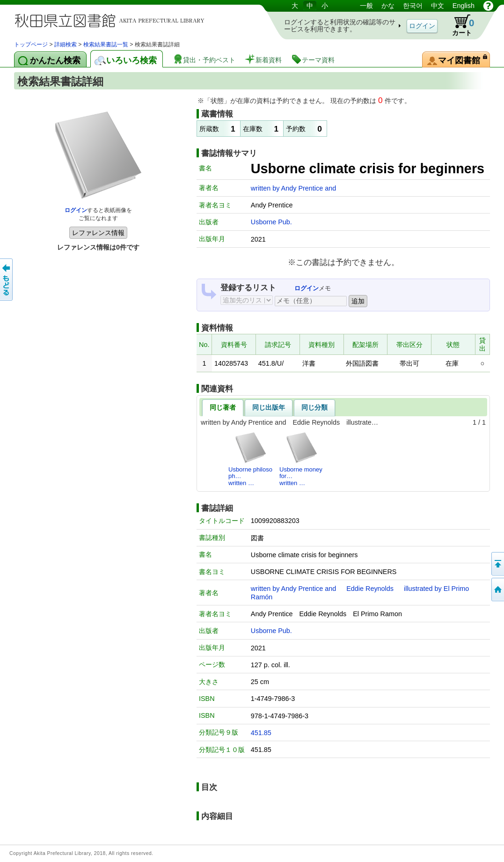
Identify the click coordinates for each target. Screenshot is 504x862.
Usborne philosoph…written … (250, 459)
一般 (366, 6)
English (464, 6)
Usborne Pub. (271, 222)
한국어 (413, 6)
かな (388, 6)
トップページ (31, 44)
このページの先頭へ (497, 564)
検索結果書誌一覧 (106, 44)
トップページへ (497, 589)
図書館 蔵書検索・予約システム (112, 20)
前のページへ (7, 280)
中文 (438, 6)
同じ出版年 (269, 407)
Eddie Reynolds (370, 589)
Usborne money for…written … (301, 459)
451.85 (261, 733)
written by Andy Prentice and (293, 188)
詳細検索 (66, 44)
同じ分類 (314, 407)
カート (459, 25)
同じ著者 (223, 407)
